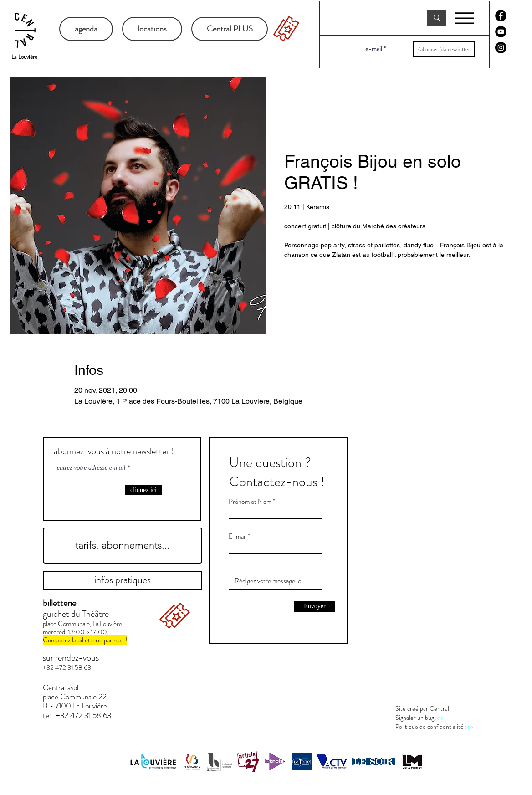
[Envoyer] (315, 607)
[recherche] (377, 18)
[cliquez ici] (143, 490)
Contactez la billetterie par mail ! (85, 640)
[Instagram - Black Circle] (501, 48)
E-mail (238, 536)
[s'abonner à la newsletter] (444, 49)
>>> (440, 718)
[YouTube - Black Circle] (501, 32)
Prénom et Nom (250, 502)
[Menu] (464, 18)
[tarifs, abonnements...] (123, 546)
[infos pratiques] (123, 580)
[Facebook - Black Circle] (501, 16)
